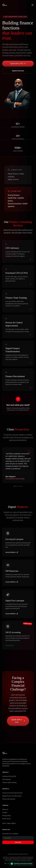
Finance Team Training (9, 782)
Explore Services (18, 71)
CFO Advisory (6, 779)
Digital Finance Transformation (12, 796)
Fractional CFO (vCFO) (9, 776)
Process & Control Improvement (12, 793)
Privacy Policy (7, 816)
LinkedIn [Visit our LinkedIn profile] (8, 863)
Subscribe (18, 842)
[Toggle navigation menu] (33, 5)
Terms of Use (6, 819)
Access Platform (12, 554)
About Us (5, 809)
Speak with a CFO (18, 64)
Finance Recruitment (9, 799)
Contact (5, 812)
